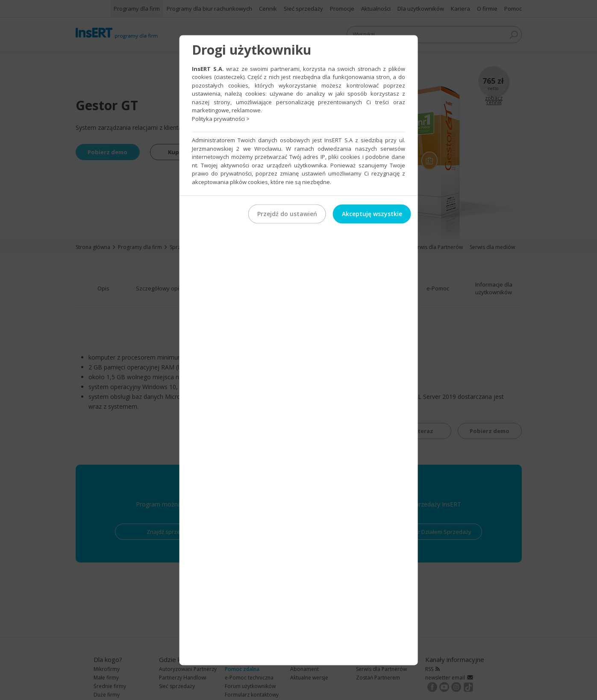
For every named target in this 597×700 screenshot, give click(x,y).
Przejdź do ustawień (287, 214)
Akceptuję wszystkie (372, 214)
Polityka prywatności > (221, 119)
